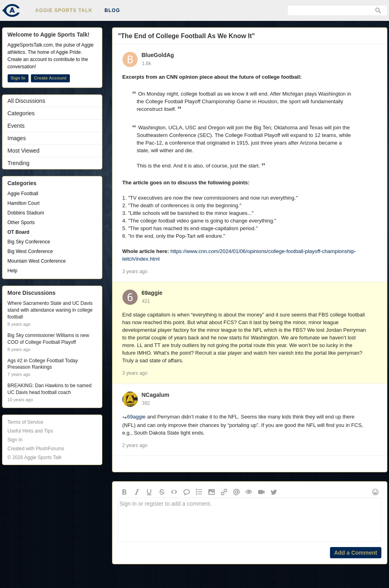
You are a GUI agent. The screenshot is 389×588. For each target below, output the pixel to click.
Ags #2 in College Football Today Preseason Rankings (43, 364)
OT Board (19, 232)
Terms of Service (25, 422)
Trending (19, 163)
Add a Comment (355, 553)
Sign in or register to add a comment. (250, 520)
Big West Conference (30, 251)
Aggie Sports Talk (64, 10)
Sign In (18, 78)
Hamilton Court (24, 203)
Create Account (50, 78)
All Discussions (26, 101)
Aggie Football (23, 194)
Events (16, 126)
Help (13, 271)
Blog (112, 10)
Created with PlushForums (36, 449)
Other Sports (21, 223)
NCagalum (156, 395)
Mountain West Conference (37, 261)
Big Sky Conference (29, 242)
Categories (21, 113)
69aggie (152, 293)
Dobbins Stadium (26, 213)
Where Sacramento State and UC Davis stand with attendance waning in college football (50, 310)
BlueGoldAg (158, 55)
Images (17, 138)
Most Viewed (24, 151)
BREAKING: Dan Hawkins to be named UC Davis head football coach (50, 389)
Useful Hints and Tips (30, 431)
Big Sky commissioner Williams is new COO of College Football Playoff (48, 339)
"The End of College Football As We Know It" (186, 36)
